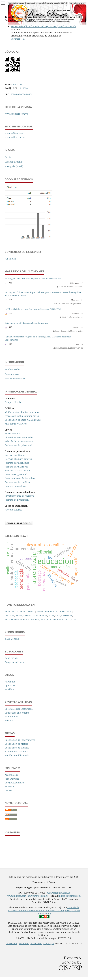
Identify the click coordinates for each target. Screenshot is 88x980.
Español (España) (14, 162)
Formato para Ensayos (16, 467)
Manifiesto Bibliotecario (17, 755)
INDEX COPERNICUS (47, 612)
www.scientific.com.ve (16, 114)
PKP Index (10, 682)
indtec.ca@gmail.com (70, 896)
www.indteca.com (14, 133)
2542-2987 (18, 84)
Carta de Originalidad (16, 474)
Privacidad (36, 943)
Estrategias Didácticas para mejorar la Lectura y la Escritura (33, 279)
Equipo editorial (13, 402)
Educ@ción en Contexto (17, 713)
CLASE (62, 612)
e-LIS (7, 639)
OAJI (58, 615)
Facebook (10, 786)
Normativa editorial (15, 455)
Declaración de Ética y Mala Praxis (23, 420)
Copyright (49, 943)
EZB (68, 619)
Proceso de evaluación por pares (22, 416)
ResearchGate (12, 779)
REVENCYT (42, 615)
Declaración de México (16, 744)
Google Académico (14, 662)
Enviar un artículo (19, 523)
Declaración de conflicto (17, 482)
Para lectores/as (12, 369)
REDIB (19, 615)
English (8, 157)
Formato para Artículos (17, 463)
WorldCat (10, 689)
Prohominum (11, 717)
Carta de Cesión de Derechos (20, 478)
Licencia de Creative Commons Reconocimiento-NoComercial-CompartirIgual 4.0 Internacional (44, 910)
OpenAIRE (10, 685)
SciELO (32, 612)
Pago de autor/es (13, 510)
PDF (24, 39)
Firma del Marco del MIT (18, 752)
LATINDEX (21, 612)
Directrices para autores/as (19, 437)
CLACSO (52, 619)
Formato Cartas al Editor (17, 471)
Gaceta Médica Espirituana (19, 709)
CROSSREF (67, 615)
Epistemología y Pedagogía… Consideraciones (26, 323)
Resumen (16, 39)
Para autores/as (12, 374)
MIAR (51, 615)
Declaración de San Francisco (20, 740)
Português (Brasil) (14, 166)
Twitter (9, 790)
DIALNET (10, 615)
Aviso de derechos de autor (19, 441)
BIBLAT (61, 619)
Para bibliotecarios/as (15, 379)
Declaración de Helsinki (17, 748)
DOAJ (70, 612)
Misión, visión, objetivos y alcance (22, 412)
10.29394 (23, 88)
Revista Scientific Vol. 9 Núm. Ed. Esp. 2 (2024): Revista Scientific (44, 26)
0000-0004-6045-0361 (21, 94)
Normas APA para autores (18, 459)
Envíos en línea (13, 434)
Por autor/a (11, 259)
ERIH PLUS (29, 615)
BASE (43, 619)
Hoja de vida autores (15, 486)
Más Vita (9, 720)
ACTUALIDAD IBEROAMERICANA (22, 619)
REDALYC (10, 612)
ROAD (74, 619)
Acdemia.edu (12, 775)
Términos (24, 943)
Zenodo (15, 639)
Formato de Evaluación (17, 500)
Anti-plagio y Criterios (16, 424)
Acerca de (12, 943)
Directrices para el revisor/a (19, 496)
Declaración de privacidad (18, 445)
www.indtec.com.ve (15, 137)
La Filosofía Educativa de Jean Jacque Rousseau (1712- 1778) (33, 309)
